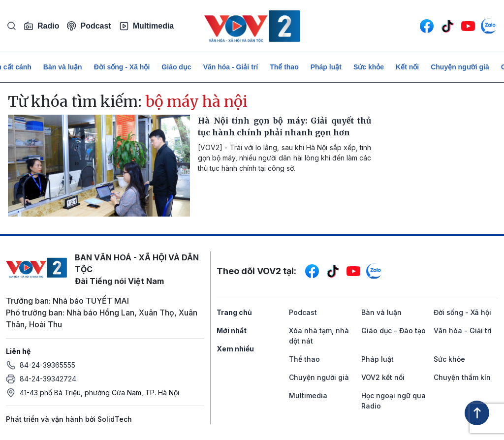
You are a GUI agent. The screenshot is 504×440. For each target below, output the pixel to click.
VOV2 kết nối (383, 377)
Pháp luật (326, 67)
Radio (41, 26)
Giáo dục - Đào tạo (394, 330)
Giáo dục (176, 67)
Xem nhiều (235, 349)
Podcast (89, 26)
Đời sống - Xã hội (122, 67)
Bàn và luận (63, 67)
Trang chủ (234, 312)
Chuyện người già (460, 67)
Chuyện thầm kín (462, 377)
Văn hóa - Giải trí (231, 67)
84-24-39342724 (48, 379)
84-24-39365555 (47, 365)
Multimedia (147, 26)
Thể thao (284, 67)
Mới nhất (232, 330)
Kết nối (407, 67)
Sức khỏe (369, 67)
